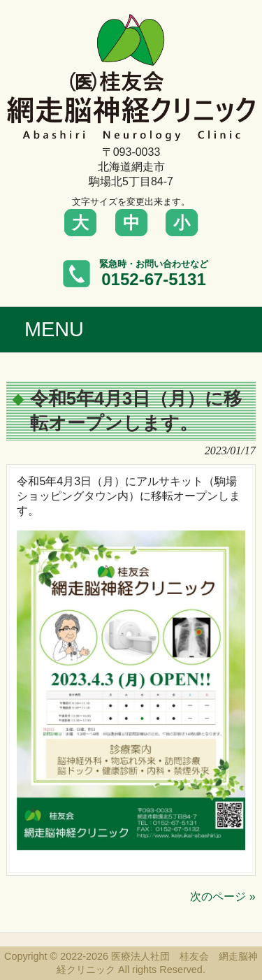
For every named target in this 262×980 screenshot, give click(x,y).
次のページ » (223, 896)
